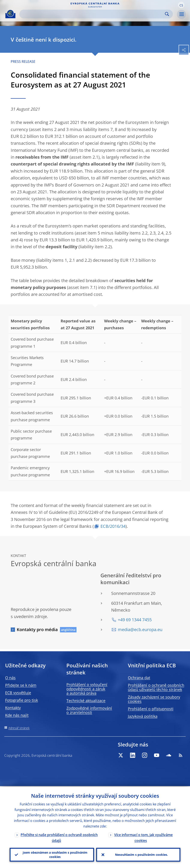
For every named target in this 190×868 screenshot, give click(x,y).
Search (167, 14)
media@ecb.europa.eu (140, 630)
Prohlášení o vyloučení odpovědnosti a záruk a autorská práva (87, 689)
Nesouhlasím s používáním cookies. (141, 854)
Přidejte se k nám (21, 685)
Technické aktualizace (86, 701)
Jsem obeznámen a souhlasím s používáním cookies (55, 854)
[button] (181, 5)
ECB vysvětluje (18, 693)
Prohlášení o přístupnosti (151, 709)
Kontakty (13, 708)
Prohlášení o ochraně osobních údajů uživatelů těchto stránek (156, 687)
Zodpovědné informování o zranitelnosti (89, 710)
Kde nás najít (17, 715)
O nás (10, 678)
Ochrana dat (139, 678)
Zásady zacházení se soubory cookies (154, 699)
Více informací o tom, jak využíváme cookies (143, 837)
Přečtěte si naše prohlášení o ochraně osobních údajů (59, 837)
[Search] (93, 14)
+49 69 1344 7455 (135, 620)
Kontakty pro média (37, 630)
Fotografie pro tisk (22, 700)
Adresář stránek (19, 728)
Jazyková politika (143, 716)
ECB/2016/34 (113, 526)
